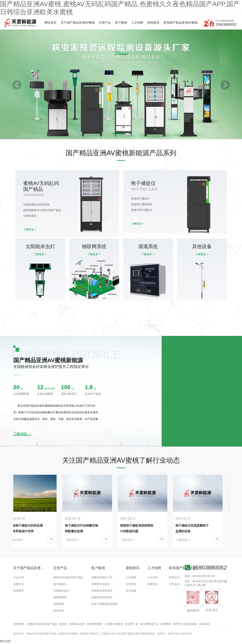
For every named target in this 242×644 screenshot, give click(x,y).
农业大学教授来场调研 (105, 604)
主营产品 (105, 23)
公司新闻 (131, 577)
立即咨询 (174, 584)
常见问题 (131, 591)
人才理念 (153, 577)
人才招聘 (137, 23)
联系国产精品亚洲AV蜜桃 (181, 23)
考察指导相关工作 (102, 577)
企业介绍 (19, 577)
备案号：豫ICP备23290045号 (175, 634)
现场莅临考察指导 (102, 591)
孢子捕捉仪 (60, 584)
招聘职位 (153, 584)
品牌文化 (19, 584)
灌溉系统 (59, 604)
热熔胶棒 (166, 624)
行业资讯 (131, 584)
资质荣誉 (19, 591)
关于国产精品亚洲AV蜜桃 (78, 23)
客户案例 (121, 23)
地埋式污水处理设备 (185, 624)
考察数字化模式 (101, 584)
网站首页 (50, 23)
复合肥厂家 (132, 624)
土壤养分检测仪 (114, 624)
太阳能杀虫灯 (61, 591)
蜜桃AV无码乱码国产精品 (68, 577)
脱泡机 (63, 624)
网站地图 (5, 641)
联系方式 (174, 577)
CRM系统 (204, 624)
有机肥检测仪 (95, 624)
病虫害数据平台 (149, 624)
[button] (225, 85)
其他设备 (59, 611)
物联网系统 (60, 597)
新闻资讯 (153, 23)
